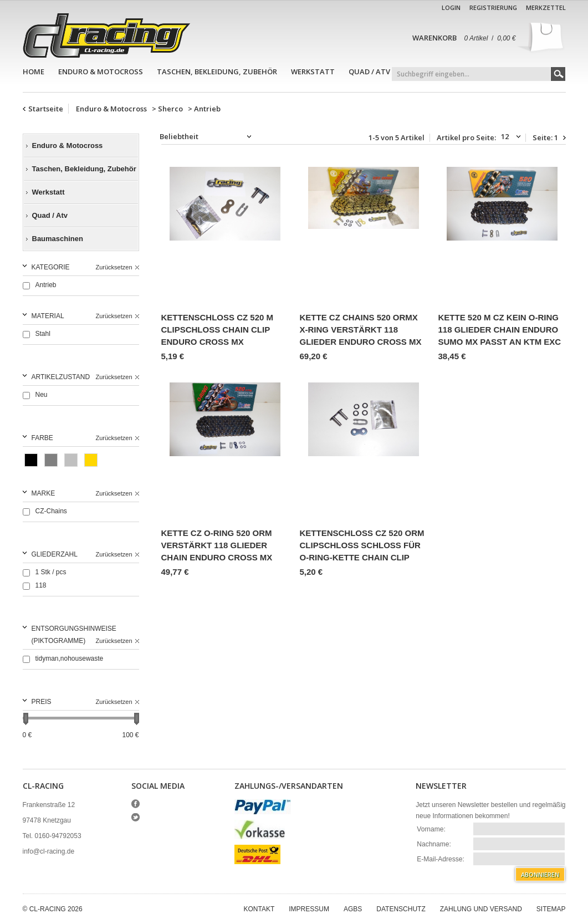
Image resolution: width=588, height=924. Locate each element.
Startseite (46, 109)
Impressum (309, 909)
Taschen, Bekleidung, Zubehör (217, 72)
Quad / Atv (369, 72)
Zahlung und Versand (481, 909)
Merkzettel (546, 7)
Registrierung (493, 7)
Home (34, 72)
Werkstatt (313, 72)
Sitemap (551, 909)
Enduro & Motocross (101, 72)
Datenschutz (401, 909)
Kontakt (259, 909)
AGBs (353, 909)
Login (451, 7)
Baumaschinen (58, 239)
